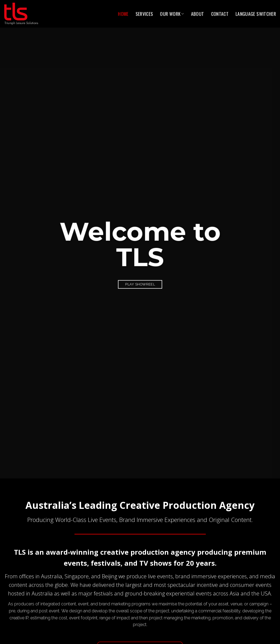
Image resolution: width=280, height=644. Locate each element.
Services (144, 14)
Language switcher (256, 14)
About (198, 14)
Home (123, 14)
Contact (220, 14)
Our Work (172, 14)
